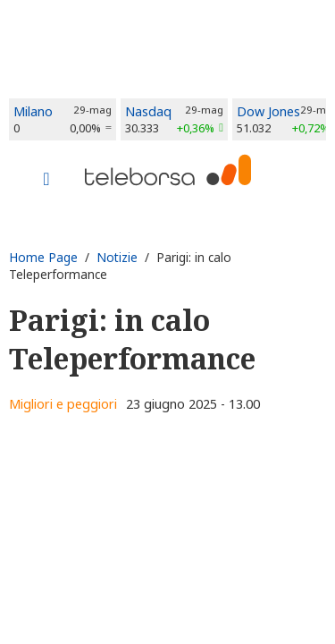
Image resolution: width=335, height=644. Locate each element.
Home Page (43, 257)
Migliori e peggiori (63, 404)
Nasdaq (148, 111)
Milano (33, 111)
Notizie (117, 257)
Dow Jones (268, 111)
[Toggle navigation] (46, 181)
